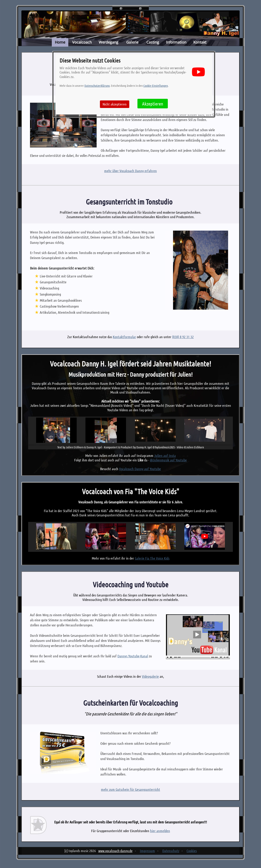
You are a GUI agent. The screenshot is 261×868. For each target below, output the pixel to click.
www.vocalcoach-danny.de (115, 851)
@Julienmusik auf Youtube (168, 460)
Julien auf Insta (165, 455)
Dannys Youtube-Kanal (133, 656)
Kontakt (200, 42)
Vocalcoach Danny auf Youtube (140, 469)
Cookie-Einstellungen (156, 86)
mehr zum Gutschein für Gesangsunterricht (130, 789)
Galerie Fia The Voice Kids (152, 558)
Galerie (132, 42)
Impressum (147, 851)
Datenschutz (171, 851)
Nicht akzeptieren (115, 104)
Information (176, 42)
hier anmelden (160, 831)
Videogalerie (150, 676)
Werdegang (108, 42)
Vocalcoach (82, 42)
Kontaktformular (124, 337)
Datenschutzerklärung (97, 86)
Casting (153, 42)
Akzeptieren (153, 104)
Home (60, 42)
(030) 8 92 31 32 (183, 337)
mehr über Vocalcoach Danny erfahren (130, 171)
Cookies (192, 851)
